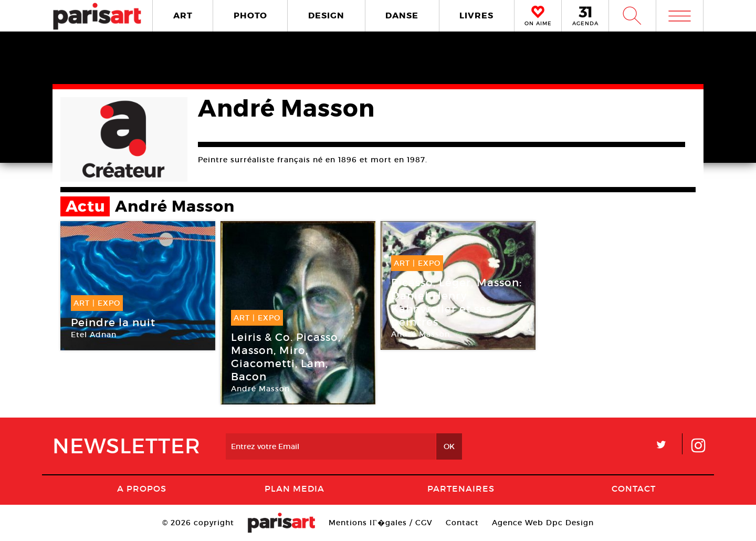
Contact (634, 488)
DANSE (402, 15)
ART (183, 15)
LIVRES (476, 15)
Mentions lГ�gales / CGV (380, 523)
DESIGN (326, 15)
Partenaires (461, 488)
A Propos (142, 488)
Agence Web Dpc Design (543, 523)
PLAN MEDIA (295, 488)
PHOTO (250, 15)
